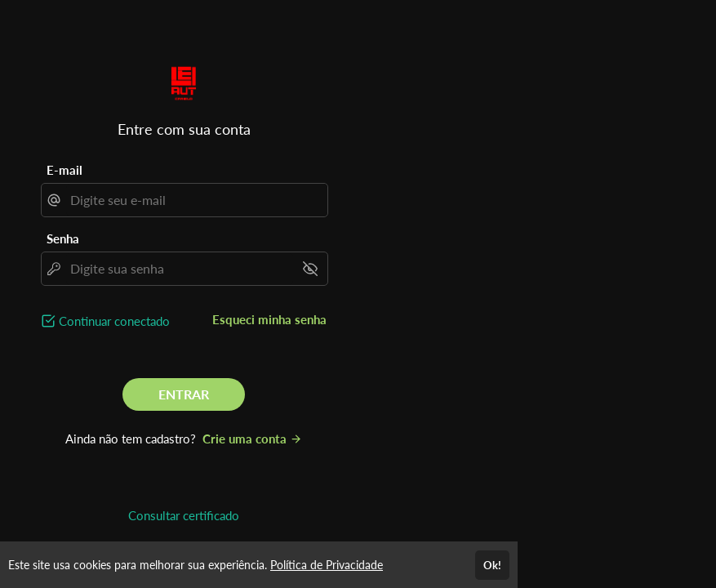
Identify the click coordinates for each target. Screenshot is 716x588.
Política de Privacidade (327, 565)
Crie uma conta (252, 439)
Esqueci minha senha (269, 319)
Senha (63, 238)
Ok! (492, 565)
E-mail (64, 170)
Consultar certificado (184, 515)
